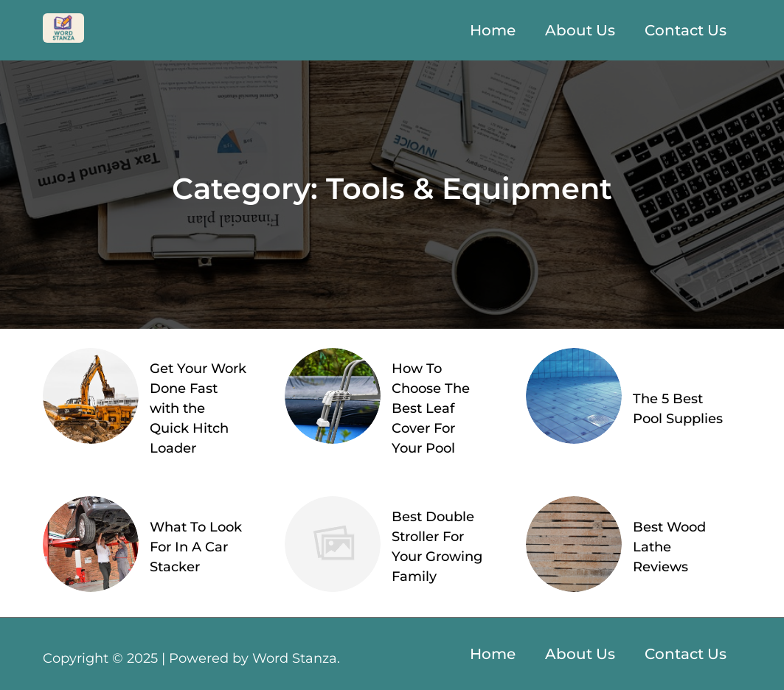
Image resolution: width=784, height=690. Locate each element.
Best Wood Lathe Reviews (669, 547)
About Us (580, 30)
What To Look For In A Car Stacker (196, 547)
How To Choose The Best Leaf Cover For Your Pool (431, 408)
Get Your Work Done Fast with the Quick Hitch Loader (198, 408)
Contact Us (686, 30)
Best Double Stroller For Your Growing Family (437, 547)
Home (493, 30)
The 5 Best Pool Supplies (678, 409)
